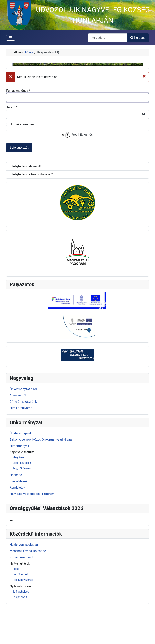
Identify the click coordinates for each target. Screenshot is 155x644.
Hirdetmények (19, 483)
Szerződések (19, 518)
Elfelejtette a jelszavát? (26, 203)
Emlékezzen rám (22, 161)
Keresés (138, 38)
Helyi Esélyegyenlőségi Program (32, 531)
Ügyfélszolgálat (20, 470)
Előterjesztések (22, 500)
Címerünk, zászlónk (23, 438)
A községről (18, 432)
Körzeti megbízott (22, 594)
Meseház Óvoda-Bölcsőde (28, 588)
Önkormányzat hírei (23, 426)
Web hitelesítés (77, 172)
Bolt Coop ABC (21, 611)
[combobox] (108, 38)
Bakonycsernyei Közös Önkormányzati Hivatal (41, 476)
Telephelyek (20, 634)
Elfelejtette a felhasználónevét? (31, 211)
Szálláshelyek (21, 628)
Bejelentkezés (19, 184)
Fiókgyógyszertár (23, 616)
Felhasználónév (18, 127)
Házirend (16, 512)
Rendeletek (17, 524)
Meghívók (18, 494)
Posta (16, 605)
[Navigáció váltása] (11, 38)
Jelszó (12, 144)
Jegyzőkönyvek (22, 505)
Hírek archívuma (21, 445)
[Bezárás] (144, 113)
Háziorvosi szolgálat (24, 582)
